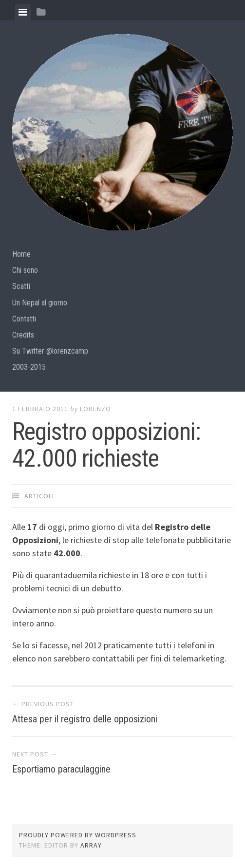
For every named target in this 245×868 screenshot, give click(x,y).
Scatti (21, 286)
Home (21, 254)
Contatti (24, 319)
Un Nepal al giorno (40, 303)
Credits (23, 335)
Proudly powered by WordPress (78, 835)
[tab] (23, 12)
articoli (39, 496)
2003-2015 (29, 367)
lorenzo (95, 409)
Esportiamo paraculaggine (61, 769)
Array (91, 845)
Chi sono (25, 270)
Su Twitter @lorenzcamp (50, 351)
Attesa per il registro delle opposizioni (85, 719)
